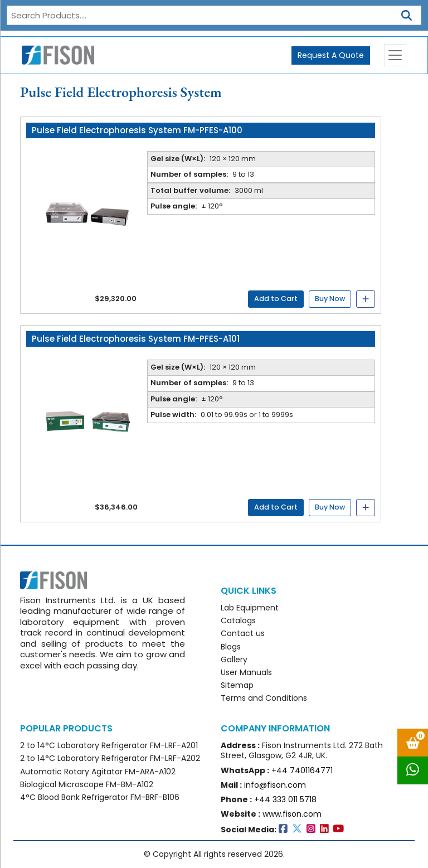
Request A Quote (331, 55)
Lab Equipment (250, 608)
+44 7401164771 (302, 770)
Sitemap (237, 685)
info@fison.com (275, 785)
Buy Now (330, 299)
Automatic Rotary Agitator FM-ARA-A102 (98, 772)
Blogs (231, 647)
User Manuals (246, 672)
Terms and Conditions (264, 698)
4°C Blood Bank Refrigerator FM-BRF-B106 (100, 797)
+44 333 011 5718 (285, 799)
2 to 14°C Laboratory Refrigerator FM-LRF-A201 (109, 745)
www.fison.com (292, 814)
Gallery (234, 660)
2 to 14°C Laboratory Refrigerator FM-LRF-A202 (110, 758)
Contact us (243, 633)
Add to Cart (276, 299)
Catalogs (238, 620)
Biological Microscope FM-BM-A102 (87, 784)
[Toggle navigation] (395, 55)
